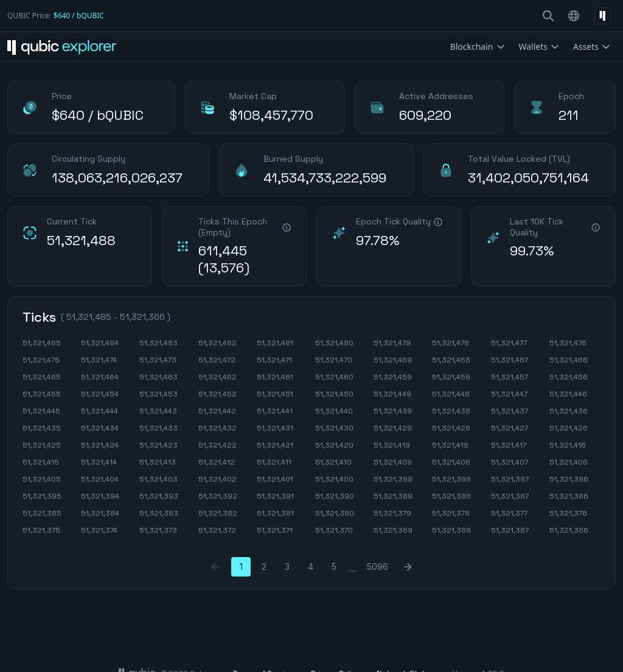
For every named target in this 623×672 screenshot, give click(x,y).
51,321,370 (334, 530)
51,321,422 (218, 445)
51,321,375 (41, 530)
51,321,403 (158, 479)
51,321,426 (569, 428)
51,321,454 (100, 394)
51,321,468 (451, 360)
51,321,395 (42, 496)
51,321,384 (100, 513)
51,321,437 (510, 411)
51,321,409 (393, 462)
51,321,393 (159, 496)
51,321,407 (510, 462)
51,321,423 (158, 445)
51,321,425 (42, 445)
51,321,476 (568, 343)
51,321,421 (275, 445)
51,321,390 (335, 496)
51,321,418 (450, 445)
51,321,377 (509, 513)
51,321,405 (42, 479)
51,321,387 (510, 496)
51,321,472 (217, 360)
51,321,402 (218, 479)
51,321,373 (158, 530)
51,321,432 (218, 428)
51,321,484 (100, 343)
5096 (377, 566)
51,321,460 (334, 377)
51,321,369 (393, 530)
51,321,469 (393, 360)
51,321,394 (100, 496)
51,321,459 (393, 377)
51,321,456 (569, 377)
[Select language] (574, 16)
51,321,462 (218, 377)
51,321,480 (334, 343)
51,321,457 (510, 377)
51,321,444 (99, 411)
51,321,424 (100, 445)
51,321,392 (218, 496)
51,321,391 (275, 496)
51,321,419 (392, 445)
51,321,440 (334, 411)
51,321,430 (334, 428)
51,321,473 (158, 360)
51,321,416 (568, 445)
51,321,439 (393, 411)
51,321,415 (41, 462)
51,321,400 (334, 479)
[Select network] (602, 16)
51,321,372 (217, 530)
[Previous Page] (215, 567)
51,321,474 (99, 360)
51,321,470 (334, 360)
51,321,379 (392, 513)
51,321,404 (100, 479)
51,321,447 (509, 394)
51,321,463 (158, 377)
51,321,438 (451, 411)
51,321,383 (159, 513)
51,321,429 (393, 428)
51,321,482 (218, 343)
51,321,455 (42, 394)
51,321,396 (569, 479)
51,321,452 (218, 394)
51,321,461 (275, 377)
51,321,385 (42, 513)
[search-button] (548, 16)
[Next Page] (408, 567)
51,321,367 (510, 530)
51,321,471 (274, 360)
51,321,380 (335, 513)
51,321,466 (569, 360)
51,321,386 (569, 496)
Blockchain (478, 47)
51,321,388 (451, 496)
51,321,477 (509, 343)
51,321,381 (275, 513)
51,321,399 (393, 479)
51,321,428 (451, 428)
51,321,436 (569, 411)
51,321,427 (510, 428)
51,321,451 (275, 394)
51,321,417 (509, 445)
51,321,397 (510, 479)
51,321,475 (41, 360)
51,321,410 (333, 462)
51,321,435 (42, 428)
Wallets (539, 47)
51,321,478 (451, 343)
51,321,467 (510, 360)
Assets (592, 47)
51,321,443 (158, 411)
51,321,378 (451, 513)
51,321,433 (158, 428)
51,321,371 (275, 530)
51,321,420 (334, 445)
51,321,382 (218, 513)
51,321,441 (275, 411)
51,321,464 (100, 377)
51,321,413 (158, 462)
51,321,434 (100, 428)
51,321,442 (217, 411)
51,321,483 (158, 343)
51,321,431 (275, 428)
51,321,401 (275, 479)
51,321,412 (217, 462)
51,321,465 (42, 377)
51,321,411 (274, 462)
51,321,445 (41, 411)
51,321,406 (569, 462)
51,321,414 (99, 462)
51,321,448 (451, 394)
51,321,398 (451, 479)
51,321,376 (568, 513)
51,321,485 (42, 343)
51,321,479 (392, 343)
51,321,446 (568, 394)
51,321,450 (334, 394)
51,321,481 (275, 343)
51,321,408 (451, 462)
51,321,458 (451, 377)
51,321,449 (392, 394)
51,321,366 (569, 530)
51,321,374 (99, 530)
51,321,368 (451, 530)
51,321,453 (158, 394)
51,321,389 (393, 496)
